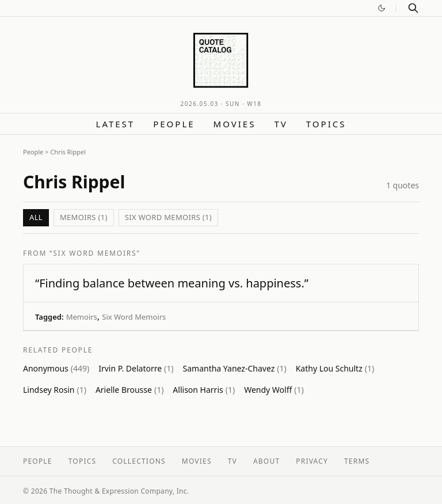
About (266, 461)
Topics (326, 124)
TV (281, 124)
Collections (139, 461)
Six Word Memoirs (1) (168, 217)
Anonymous (56, 368)
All (36, 217)
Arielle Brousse (129, 390)
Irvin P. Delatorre (136, 368)
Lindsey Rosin (55, 390)
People (174, 124)
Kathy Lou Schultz (335, 368)
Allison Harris (204, 390)
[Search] (413, 8)
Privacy (312, 461)
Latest (116, 124)
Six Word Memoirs (134, 317)
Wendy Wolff (274, 390)
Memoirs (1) (84, 217)
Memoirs (82, 317)
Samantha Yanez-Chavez (235, 368)
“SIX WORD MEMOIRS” (95, 253)
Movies (235, 124)
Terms (357, 461)
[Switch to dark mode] (382, 8)
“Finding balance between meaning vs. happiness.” (172, 283)
